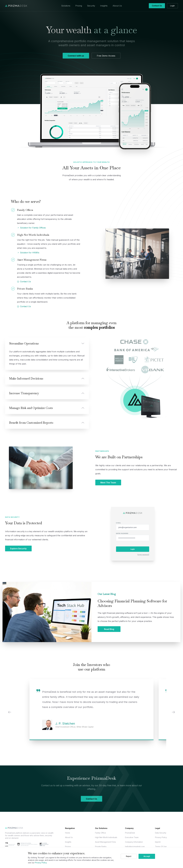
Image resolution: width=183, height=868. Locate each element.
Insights (104, 6)
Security (91, 6)
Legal (158, 828)
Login (172, 6)
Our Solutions (101, 828)
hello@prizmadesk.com (135, 846)
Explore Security (18, 549)
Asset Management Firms (105, 842)
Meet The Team (108, 483)
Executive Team (132, 837)
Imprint (158, 842)
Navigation (70, 828)
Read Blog (109, 629)
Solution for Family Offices (31, 228)
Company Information (134, 842)
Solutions (66, 6)
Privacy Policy (161, 837)
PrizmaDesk (130, 833)
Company (129, 828)
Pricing (79, 6)
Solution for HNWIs (28, 253)
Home (68, 833)
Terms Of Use (161, 846)
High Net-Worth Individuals (106, 837)
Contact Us (157, 6)
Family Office (100, 833)
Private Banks (101, 846)
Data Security (161, 833)
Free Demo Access (106, 56)
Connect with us (76, 56)
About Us (117, 6)
